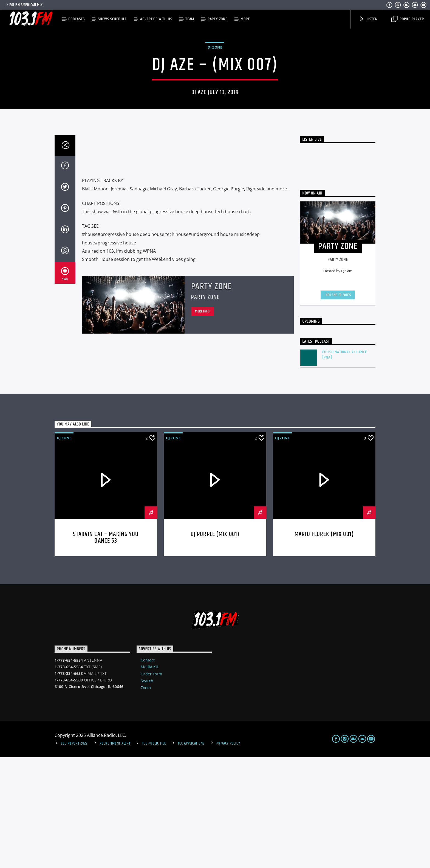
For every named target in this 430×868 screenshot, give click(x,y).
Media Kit (149, 778)
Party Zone (217, 19)
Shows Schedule (112, 19)
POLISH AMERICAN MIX (24, 5)
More (245, 19)
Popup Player (408, 19)
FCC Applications (191, 854)
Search (147, 792)
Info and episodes (338, 406)
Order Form (151, 785)
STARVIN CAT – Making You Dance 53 (106, 648)
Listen (368, 19)
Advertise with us (156, 19)
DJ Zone (215, 103)
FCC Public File (154, 854)
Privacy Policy (228, 854)
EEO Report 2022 (74, 854)
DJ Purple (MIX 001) (215, 645)
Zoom (146, 798)
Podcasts (76, 19)
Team (190, 19)
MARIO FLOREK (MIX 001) (324, 645)
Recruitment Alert (115, 854)
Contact (148, 771)
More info (202, 422)
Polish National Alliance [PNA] (345, 466)
